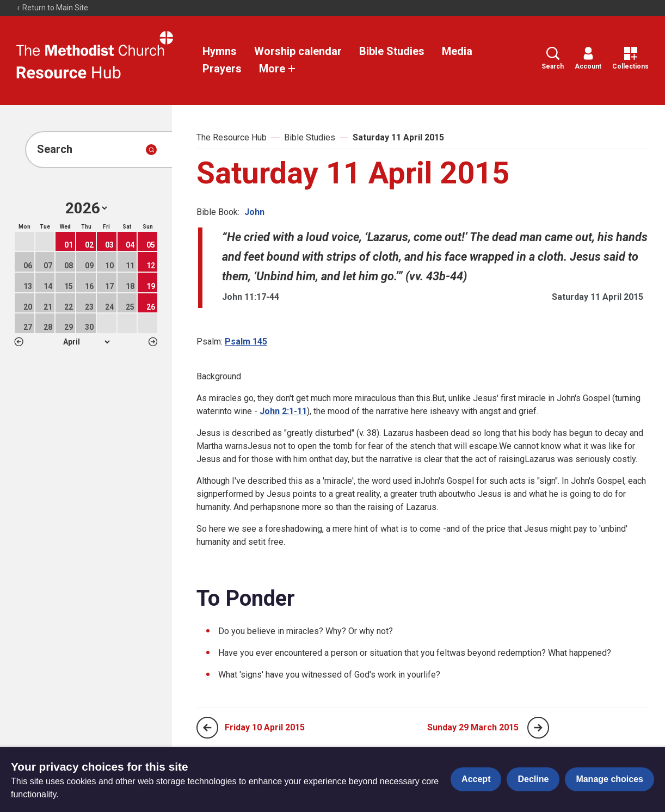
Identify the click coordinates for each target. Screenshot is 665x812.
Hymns (220, 51)
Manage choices (609, 779)
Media (457, 51)
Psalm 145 (246, 342)
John (254, 212)
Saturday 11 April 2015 (398, 137)
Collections (630, 59)
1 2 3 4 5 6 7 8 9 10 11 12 (86, 342)
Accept (476, 779)
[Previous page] (207, 728)
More (278, 69)
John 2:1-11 (283, 411)
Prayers (222, 69)
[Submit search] (151, 150)
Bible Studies (392, 51)
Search (553, 59)
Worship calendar (298, 51)
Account (588, 59)
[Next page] (538, 728)
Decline (533, 779)
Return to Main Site (52, 8)
